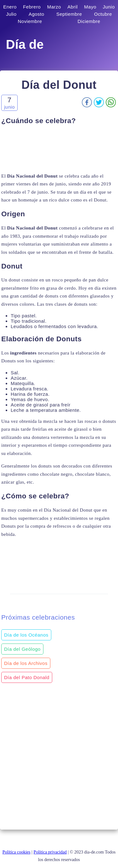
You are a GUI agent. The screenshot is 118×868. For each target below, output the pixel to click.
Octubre (103, 14)
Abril (73, 7)
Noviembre (30, 21)
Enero (10, 7)
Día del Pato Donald (27, 677)
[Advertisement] (59, 149)
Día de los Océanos (26, 635)
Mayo (90, 7)
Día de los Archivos (26, 663)
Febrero (32, 7)
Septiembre (69, 14)
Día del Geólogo (22, 649)
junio (9, 107)
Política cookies (17, 852)
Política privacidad (50, 852)
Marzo (54, 7)
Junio (109, 7)
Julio (11, 14)
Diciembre (89, 21)
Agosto (37, 14)
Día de (25, 44)
